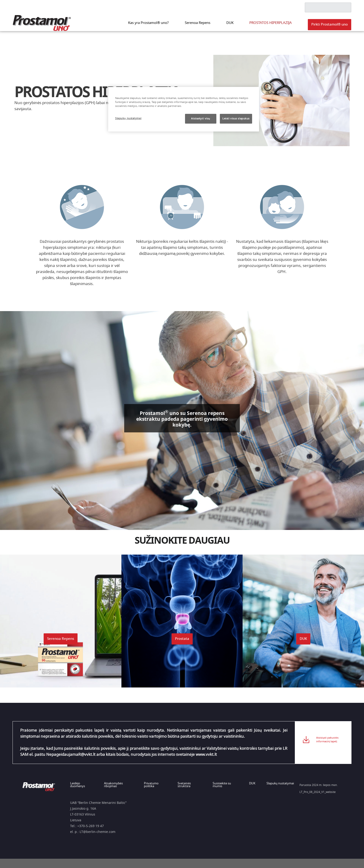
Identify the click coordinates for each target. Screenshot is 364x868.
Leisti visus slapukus (236, 119)
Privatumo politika (152, 785)
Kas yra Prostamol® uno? (172, 25)
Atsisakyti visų (201, 119)
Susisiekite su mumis (223, 785)
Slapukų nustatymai (280, 784)
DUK (242, 25)
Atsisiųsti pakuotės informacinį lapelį (327, 742)
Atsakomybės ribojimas (114, 785)
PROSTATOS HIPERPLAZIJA (276, 25)
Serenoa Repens (214, 25)
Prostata (182, 639)
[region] (184, 109)
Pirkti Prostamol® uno (330, 27)
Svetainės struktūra (185, 785)
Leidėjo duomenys (78, 785)
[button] (330, 27)
